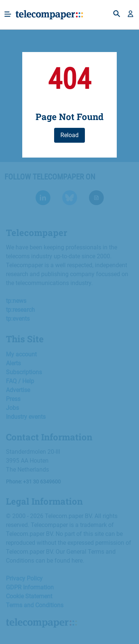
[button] (130, 14)
